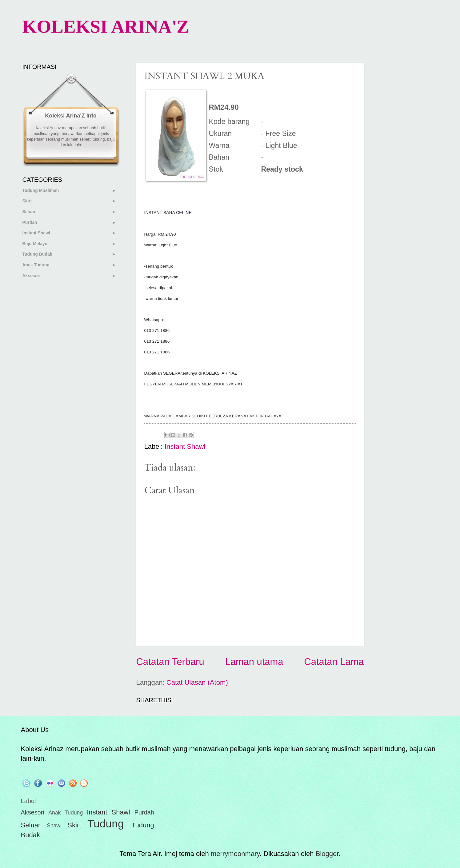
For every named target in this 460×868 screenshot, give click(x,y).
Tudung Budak (37, 254)
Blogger (327, 854)
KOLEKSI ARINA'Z (106, 26)
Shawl (54, 826)
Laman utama (254, 662)
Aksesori (32, 276)
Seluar (29, 212)
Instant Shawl (185, 446)
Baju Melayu (35, 244)
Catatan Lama (334, 662)
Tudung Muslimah (41, 190)
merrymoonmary (235, 854)
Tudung (106, 824)
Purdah (30, 222)
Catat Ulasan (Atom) (197, 682)
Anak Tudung (36, 265)
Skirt (27, 201)
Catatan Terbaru (170, 662)
